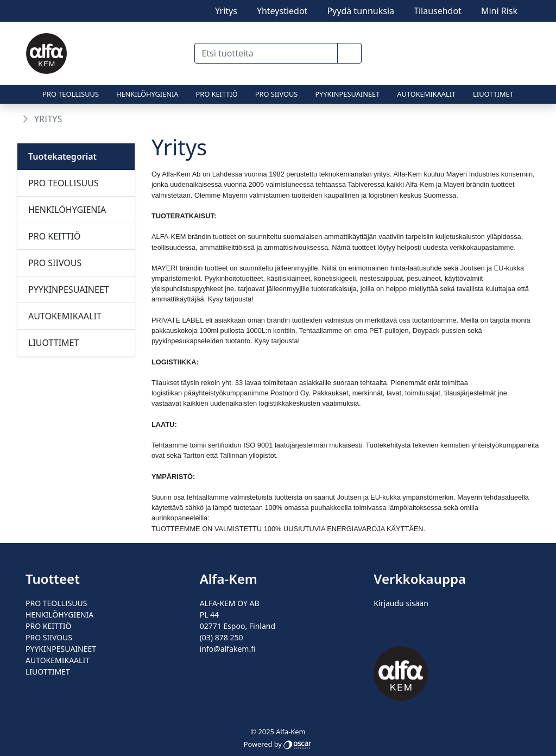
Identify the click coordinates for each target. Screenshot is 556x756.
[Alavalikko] (123, 183)
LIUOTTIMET (493, 94)
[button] (349, 53)
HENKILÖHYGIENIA (147, 94)
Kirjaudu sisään (401, 603)
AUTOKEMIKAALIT (426, 94)
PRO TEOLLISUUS (71, 94)
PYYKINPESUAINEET (347, 94)
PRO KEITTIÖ (217, 94)
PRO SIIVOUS (277, 94)
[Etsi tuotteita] (266, 53)
